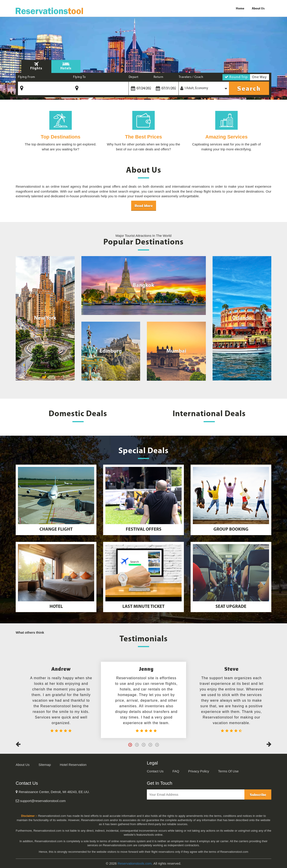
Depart (134, 77)
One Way (259, 78)
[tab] (66, 66)
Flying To (79, 77)
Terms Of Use (228, 771)
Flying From (27, 77)
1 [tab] (130, 745)
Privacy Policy (199, 771)
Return (159, 77)
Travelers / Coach (191, 77)
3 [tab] (143, 745)
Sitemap (45, 765)
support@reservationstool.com (41, 801)
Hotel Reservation (73, 765)
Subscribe (258, 795)
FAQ (176, 771)
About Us (258, 9)
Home (240, 9)
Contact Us (155, 771)
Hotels (66, 69)
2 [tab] (137, 745)
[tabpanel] (143, 700)
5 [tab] (157, 745)
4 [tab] (150, 745)
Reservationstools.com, (135, 863)
